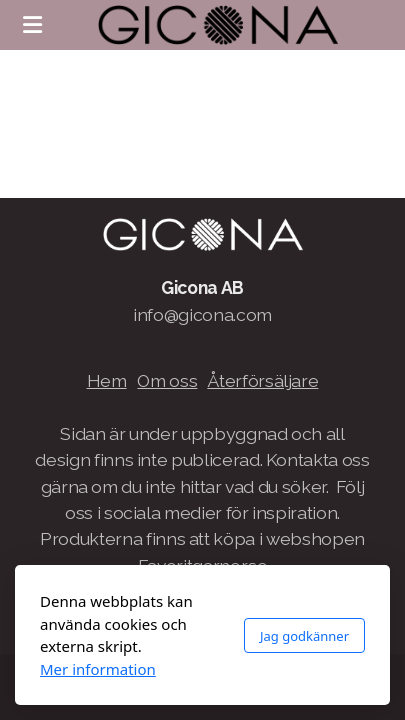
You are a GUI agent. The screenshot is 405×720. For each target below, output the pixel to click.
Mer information (98, 669)
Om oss (167, 380)
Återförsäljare (262, 380)
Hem (107, 380)
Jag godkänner (304, 636)
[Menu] (32, 25)
